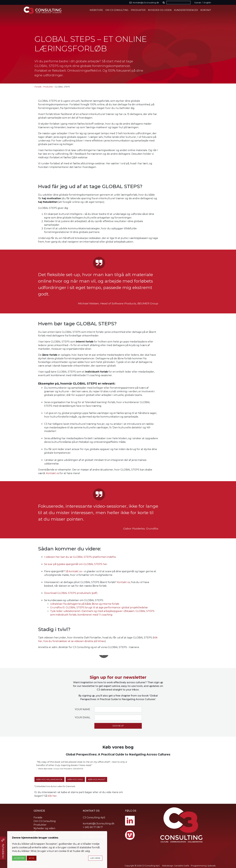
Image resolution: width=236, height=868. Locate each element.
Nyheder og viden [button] (160, 10)
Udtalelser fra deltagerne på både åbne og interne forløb (85, 604)
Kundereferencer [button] (186, 10)
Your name (82, 709)
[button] (164, 3)
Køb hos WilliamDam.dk (49, 779)
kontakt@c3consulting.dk (99, 824)
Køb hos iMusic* (97, 779)
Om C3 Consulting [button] (117, 10)
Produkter (48, 87)
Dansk (198, 3)
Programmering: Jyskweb (203, 866)
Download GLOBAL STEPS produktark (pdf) (71, 593)
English (207, 3)
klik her (52, 796)
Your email (82, 717)
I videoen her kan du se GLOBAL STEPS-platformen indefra (80, 557)
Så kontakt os (74, 571)
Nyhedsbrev (3, 851)
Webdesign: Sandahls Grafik (175, 866)
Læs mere (95, 858)
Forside (38, 87)
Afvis (32, 858)
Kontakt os (53, 473)
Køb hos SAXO (75, 779)
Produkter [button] (138, 10)
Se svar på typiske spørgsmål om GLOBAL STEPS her (76, 564)
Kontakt (206, 10)
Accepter (19, 858)
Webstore (96, 10)
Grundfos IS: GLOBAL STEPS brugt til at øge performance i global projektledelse (99, 607)
